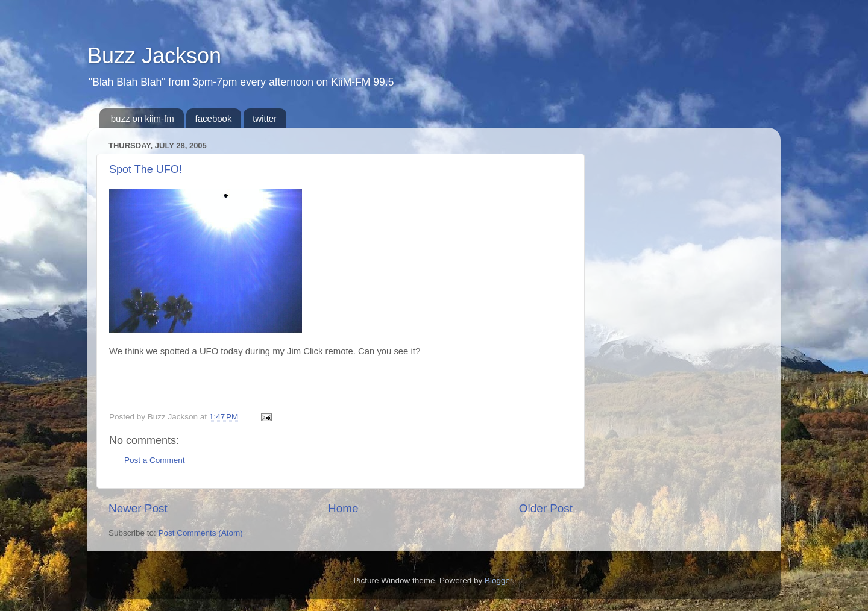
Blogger (498, 581)
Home (343, 508)
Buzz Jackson (154, 56)
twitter (265, 118)
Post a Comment (155, 460)
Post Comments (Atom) (201, 533)
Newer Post (138, 508)
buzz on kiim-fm (143, 118)
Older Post (546, 508)
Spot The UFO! (146, 169)
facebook (214, 118)
